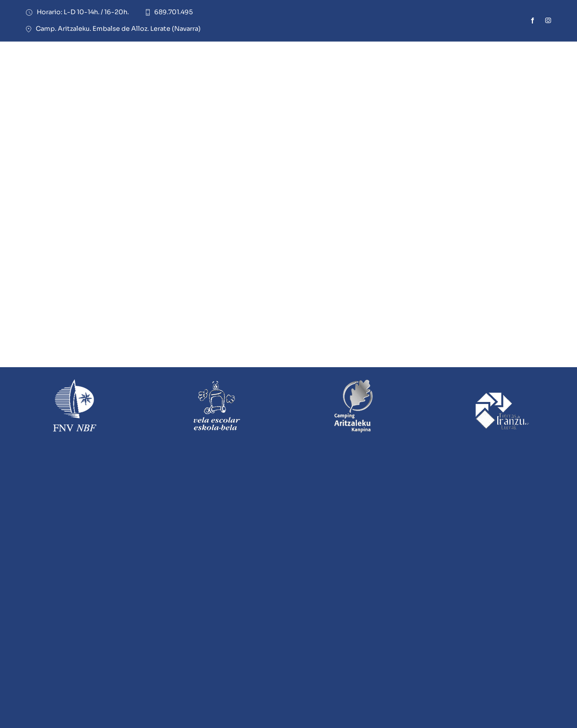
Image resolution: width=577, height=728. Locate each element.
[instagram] (548, 21)
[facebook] (532, 21)
